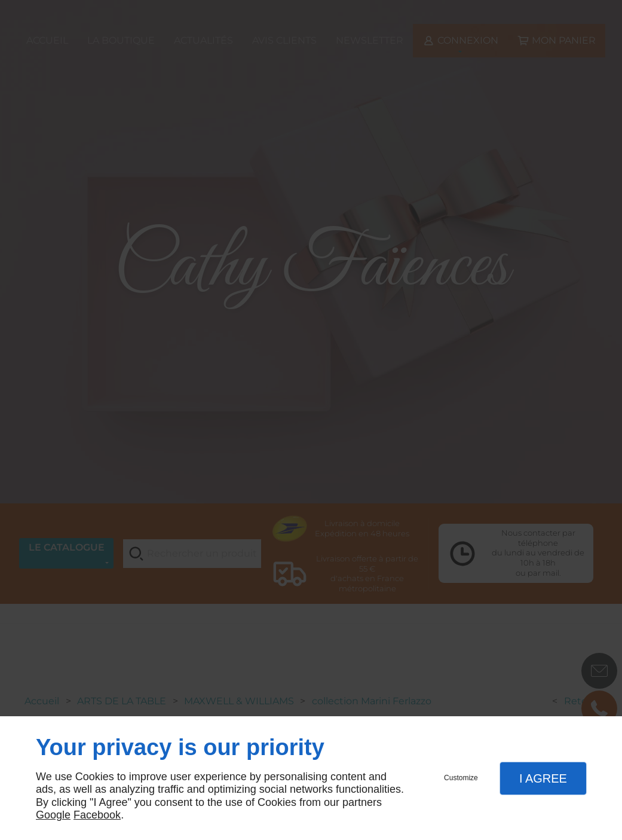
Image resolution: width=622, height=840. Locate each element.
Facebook (97, 815)
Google (53, 815)
